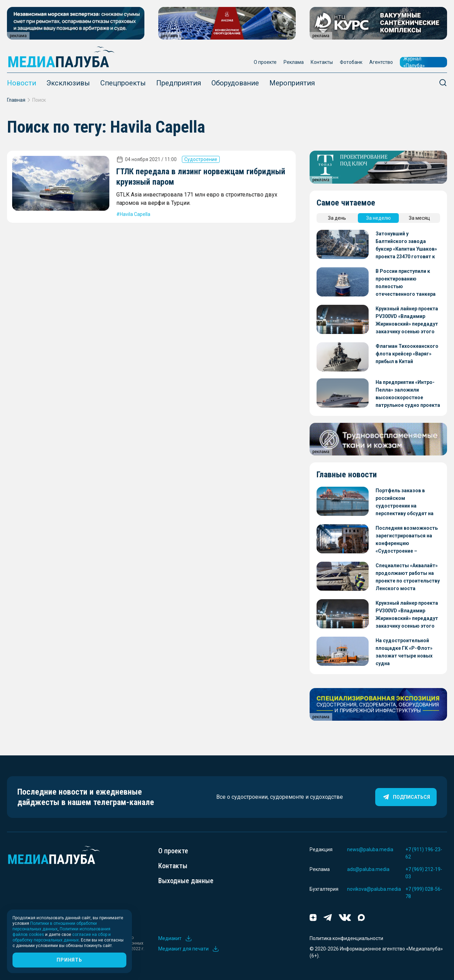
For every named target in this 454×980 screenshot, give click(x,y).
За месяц (419, 218)
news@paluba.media (370, 849)
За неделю (379, 218)
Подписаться (406, 797)
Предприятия (179, 83)
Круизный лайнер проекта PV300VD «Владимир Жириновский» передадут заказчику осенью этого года (407, 321)
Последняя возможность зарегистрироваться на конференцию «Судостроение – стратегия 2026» (407, 540)
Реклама (294, 62)
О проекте (265, 62)
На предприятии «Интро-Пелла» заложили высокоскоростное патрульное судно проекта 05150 (408, 394)
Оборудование (235, 83)
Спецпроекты (123, 83)
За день (337, 218)
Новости (22, 83)
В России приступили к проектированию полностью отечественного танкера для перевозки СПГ (406, 283)
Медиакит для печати (189, 949)
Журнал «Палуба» (414, 62)
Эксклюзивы (68, 83)
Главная (16, 100)
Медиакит (175, 938)
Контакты (322, 62)
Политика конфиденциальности (346, 938)
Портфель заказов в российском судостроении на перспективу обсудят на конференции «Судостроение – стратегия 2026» (405, 502)
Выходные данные (186, 881)
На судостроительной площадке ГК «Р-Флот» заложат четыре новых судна (404, 652)
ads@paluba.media (368, 869)
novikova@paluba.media (374, 889)
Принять (69, 960)
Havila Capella (135, 214)
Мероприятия (292, 83)
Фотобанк (351, 62)
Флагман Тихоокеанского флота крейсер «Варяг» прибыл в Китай (407, 354)
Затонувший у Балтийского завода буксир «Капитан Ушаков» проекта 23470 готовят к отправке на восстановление (406, 246)
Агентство (381, 62)
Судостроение (201, 159)
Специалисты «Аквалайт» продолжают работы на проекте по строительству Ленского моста (408, 577)
